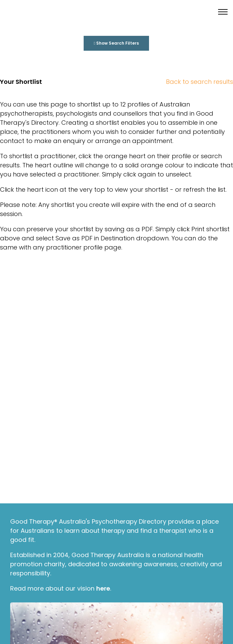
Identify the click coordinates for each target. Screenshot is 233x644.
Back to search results (199, 82)
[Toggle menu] (223, 12)
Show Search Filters (116, 43)
